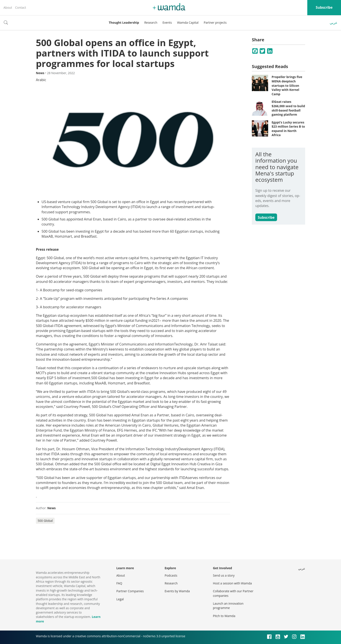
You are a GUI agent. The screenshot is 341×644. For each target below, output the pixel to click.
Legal (120, 599)
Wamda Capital (188, 23)
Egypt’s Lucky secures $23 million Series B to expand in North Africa (288, 129)
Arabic (41, 80)
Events (167, 23)
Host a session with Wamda (232, 583)
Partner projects (215, 23)
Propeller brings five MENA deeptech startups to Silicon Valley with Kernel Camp (287, 85)
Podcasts (171, 575)
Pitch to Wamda (224, 616)
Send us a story (224, 575)
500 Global (45, 521)
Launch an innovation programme (228, 606)
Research (151, 23)
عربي (334, 23)
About (8, 8)
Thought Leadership (124, 23)
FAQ (119, 583)
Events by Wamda (177, 591)
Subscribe (324, 7)
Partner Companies (130, 591)
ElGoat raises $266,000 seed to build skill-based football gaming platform (288, 108)
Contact (20, 8)
